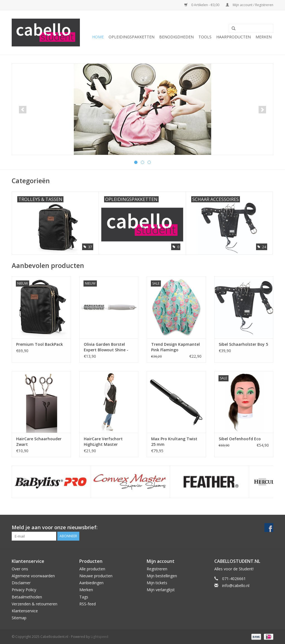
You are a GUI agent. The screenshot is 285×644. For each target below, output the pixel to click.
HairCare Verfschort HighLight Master (103, 442)
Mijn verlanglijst (161, 590)
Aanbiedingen (91, 583)
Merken (264, 37)
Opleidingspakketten (132, 37)
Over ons (20, 569)
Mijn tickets (157, 583)
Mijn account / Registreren (250, 5)
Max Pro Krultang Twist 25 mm (174, 442)
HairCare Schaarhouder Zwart (39, 442)
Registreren (157, 569)
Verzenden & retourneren (35, 604)
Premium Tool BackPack (40, 344)
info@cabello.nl (236, 585)
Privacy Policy (24, 590)
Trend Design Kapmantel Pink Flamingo (175, 347)
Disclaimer (21, 583)
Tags (84, 597)
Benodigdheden (176, 37)
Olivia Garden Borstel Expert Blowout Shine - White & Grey (106, 347)
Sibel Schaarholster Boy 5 (243, 344)
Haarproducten (234, 37)
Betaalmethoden (27, 597)
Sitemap (19, 618)
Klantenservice (25, 611)
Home (98, 37)
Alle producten (92, 569)
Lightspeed (99, 637)
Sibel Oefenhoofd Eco (240, 439)
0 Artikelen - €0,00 (202, 5)
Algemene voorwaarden (33, 576)
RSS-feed (88, 604)
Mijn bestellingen (162, 576)
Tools (205, 37)
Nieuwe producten (96, 576)
